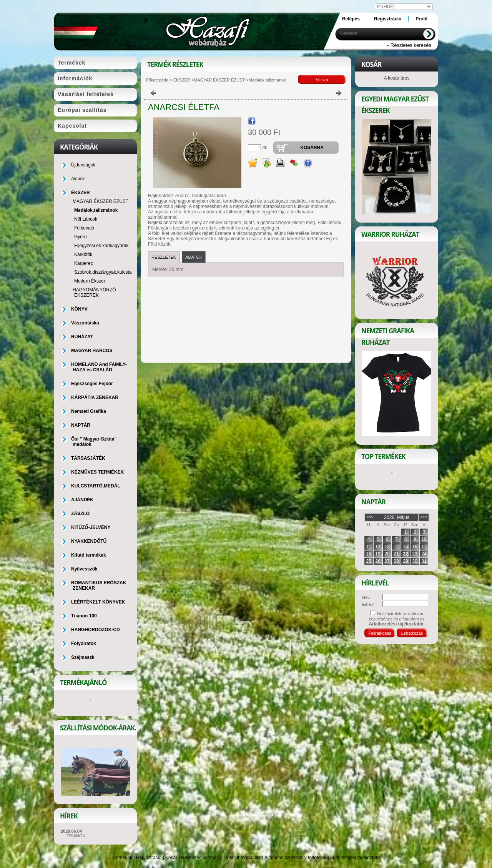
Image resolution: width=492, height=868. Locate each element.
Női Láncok (86, 219)
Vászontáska (85, 323)
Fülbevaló (84, 228)
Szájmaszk (83, 657)
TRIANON (76, 836)
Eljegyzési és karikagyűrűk (101, 246)
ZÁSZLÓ (80, 514)
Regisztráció (149, 858)
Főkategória (157, 80)
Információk (249, 858)
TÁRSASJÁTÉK (88, 458)
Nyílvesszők (84, 569)
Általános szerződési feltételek (295, 858)
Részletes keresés (200, 858)
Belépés (351, 19)
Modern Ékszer (90, 281)
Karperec (84, 263)
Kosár (171, 858)
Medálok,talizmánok (96, 210)
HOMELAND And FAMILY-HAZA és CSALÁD (99, 367)
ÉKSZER (181, 80)
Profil (228, 858)
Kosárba (312, 148)
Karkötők (83, 254)
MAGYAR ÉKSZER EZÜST (219, 80)
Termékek (122, 858)
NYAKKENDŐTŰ (89, 541)
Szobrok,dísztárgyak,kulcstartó (106, 272)
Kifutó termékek (89, 555)
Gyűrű (81, 237)
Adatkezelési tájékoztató (355, 858)
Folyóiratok (84, 644)
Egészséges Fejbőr (92, 384)
